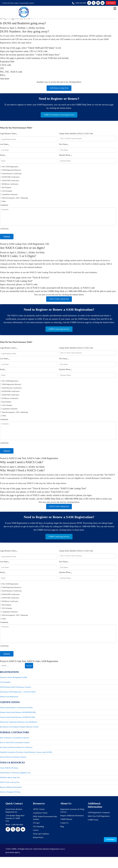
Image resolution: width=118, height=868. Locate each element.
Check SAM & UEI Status (9, 775)
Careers (36, 838)
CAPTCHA (4, 231)
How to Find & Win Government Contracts (15, 749)
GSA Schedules (5, 688)
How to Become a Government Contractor (15, 744)
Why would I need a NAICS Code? (25, 466)
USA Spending (38, 834)
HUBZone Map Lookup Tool (10, 785)
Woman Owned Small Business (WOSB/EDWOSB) (18, 719)
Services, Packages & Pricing (10, 800)
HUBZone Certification (10, 186)
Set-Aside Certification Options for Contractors (16, 754)
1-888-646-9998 (17, 832)
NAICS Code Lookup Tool (19, 283)
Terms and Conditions (41, 841)
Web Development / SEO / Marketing (15, 200)
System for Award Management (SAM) (13, 683)
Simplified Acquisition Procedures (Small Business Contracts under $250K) (26, 759)
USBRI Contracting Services (59, 332)
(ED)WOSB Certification (11, 179)
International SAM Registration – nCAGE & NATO (18, 698)
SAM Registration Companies (99, 820)
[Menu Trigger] (115, 8)
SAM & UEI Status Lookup (11, 3)
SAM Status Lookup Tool (59, 89)
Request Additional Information (11, 795)
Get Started (110, 3)
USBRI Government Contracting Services (59, 116)
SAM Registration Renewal (12, 172)
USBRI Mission (66, 827)
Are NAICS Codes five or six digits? (26, 250)
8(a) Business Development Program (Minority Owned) (19, 733)
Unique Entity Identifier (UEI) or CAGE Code (76, 135)
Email (3, 157)
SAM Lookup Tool (18, 246)
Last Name (5, 147)
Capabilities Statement (10, 196)
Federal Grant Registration (9, 703)
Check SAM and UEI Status (41, 48)
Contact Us (65, 830)
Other (4, 203)
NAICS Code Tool (17, 462)
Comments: (4, 207)
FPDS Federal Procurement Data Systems (45, 825)
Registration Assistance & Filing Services (72, 818)
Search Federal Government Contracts (13, 764)
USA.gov (36, 830)
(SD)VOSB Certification (11, 182)
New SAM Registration (10, 168)
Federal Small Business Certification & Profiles (16, 714)
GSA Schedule (7, 193)
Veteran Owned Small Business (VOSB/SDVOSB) (17, 724)
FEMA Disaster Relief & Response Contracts (16, 693)
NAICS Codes (34, 462)
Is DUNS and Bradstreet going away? (26, 23)
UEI (47, 246)
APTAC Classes (39, 817)
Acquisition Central (40, 820)
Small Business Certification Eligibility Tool (15, 780)
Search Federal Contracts (30, 3)
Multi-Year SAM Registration (99, 824)
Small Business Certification (12, 175)
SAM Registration (36, 246)
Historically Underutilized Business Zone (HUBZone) (19, 728)
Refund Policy (38, 845)
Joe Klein (40, 28)
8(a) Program (7, 189)
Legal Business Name (9, 136)
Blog (62, 834)
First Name (64, 147)
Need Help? (110, 839)
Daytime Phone (65, 157)
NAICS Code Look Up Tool (10, 790)
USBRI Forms (93, 827)
